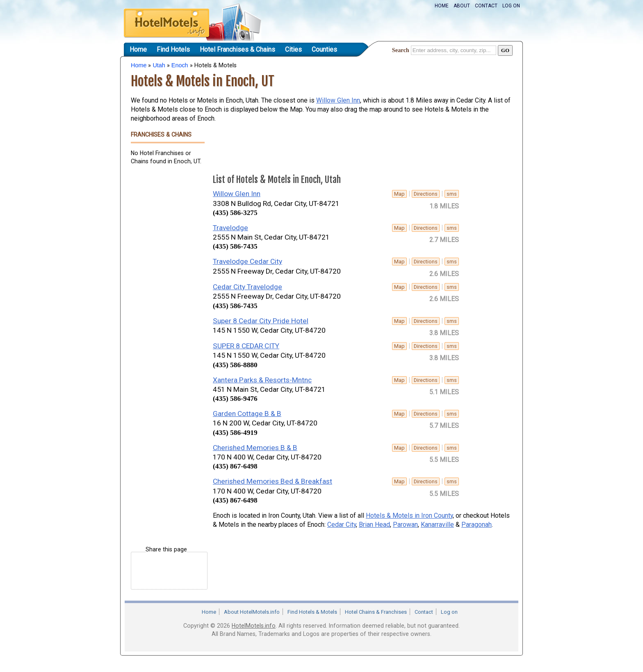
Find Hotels (173, 49)
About (462, 6)
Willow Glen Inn (338, 100)
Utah (159, 65)
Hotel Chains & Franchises (376, 612)
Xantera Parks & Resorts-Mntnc (262, 380)
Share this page (166, 550)
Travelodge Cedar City (247, 261)
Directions (426, 194)
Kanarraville (437, 525)
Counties (324, 49)
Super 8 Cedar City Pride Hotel (261, 321)
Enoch (180, 65)
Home (442, 6)
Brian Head (374, 525)
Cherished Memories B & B (255, 448)
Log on (511, 6)
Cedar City (342, 525)
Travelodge (230, 228)
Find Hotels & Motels (312, 612)
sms (452, 194)
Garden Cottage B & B (247, 414)
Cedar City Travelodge (247, 287)
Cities (293, 49)
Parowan (405, 525)
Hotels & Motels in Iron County (409, 515)
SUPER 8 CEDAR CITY (246, 346)
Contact (486, 6)
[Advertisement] (164, 297)
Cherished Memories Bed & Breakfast (272, 481)
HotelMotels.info (254, 626)
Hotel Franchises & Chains (237, 49)
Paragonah (477, 525)
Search (401, 50)
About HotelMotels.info (252, 612)
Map (399, 194)
